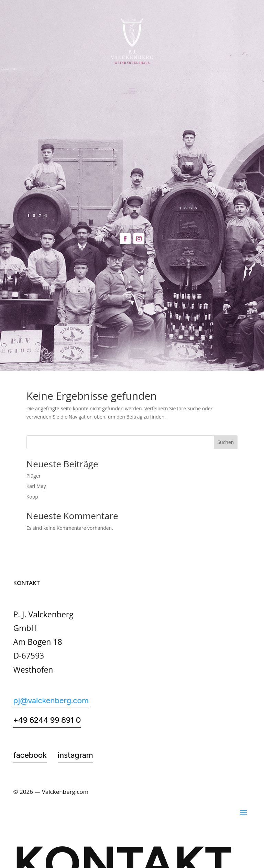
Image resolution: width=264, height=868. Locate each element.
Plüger (34, 476)
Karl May (36, 486)
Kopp (32, 497)
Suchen (225, 442)
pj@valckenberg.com (51, 700)
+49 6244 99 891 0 (47, 720)
